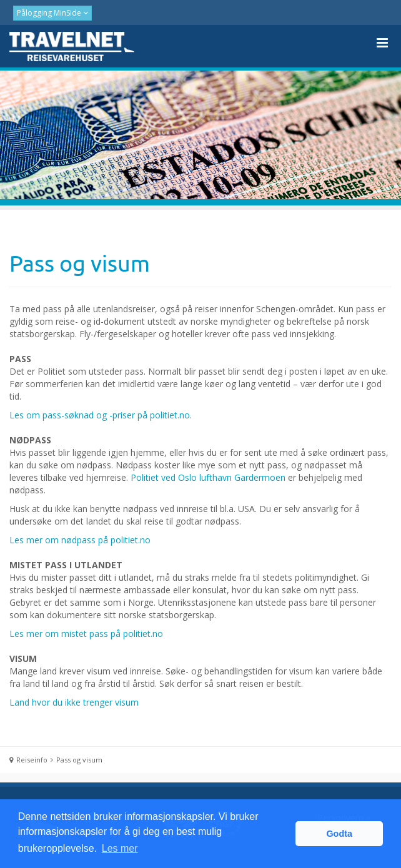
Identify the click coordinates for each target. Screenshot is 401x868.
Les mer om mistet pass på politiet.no (86, 634)
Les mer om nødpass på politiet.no (80, 540)
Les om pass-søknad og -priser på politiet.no (100, 415)
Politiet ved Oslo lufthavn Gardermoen (208, 477)
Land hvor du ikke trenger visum (74, 702)
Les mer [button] (120, 848)
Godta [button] (339, 834)
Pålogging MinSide (50, 13)
